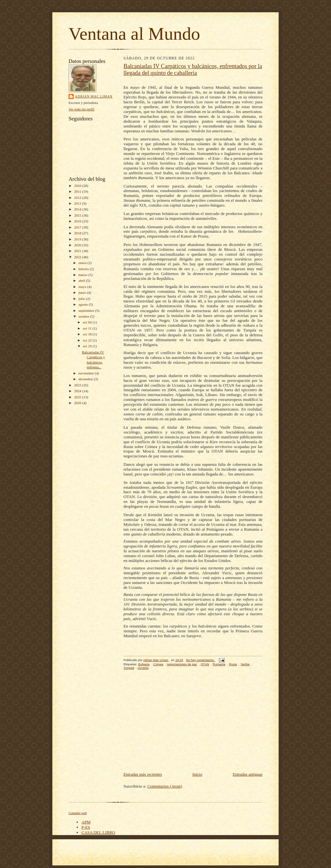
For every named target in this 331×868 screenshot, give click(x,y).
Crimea (158, 664)
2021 (78, 251)
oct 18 (88, 334)
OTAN (205, 664)
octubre (84, 316)
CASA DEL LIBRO (98, 832)
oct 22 (88, 340)
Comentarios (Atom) (165, 786)
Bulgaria (144, 664)
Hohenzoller (249, 231)
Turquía (129, 668)
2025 (78, 397)
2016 (78, 221)
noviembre (87, 373)
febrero (84, 269)
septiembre (87, 311)
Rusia (233, 664)
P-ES (86, 827)
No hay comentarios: (201, 660)
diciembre (86, 379)
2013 (78, 203)
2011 (78, 191)
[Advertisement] (193, 722)
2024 (78, 391)
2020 (78, 245)
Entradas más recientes (143, 774)
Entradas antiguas (248, 774)
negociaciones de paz (182, 664)
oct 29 (88, 346)
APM (86, 822)
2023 (78, 385)
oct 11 (88, 328)
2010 (78, 186)
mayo (83, 287)
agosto (84, 304)
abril (82, 281)
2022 (78, 257)
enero (83, 263)
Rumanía (219, 664)
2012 (78, 198)
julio (82, 299)
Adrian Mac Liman (94, 96)
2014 (78, 209)
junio (83, 292)
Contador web (78, 813)
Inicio (197, 774)
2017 (78, 227)
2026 (78, 403)
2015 (78, 215)
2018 (78, 233)
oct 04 (88, 322)
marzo (84, 275)
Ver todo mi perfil (81, 109)
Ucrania (143, 668)
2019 (78, 239)
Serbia (245, 664)
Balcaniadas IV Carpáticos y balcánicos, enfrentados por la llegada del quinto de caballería (193, 70)
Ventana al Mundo (134, 34)
